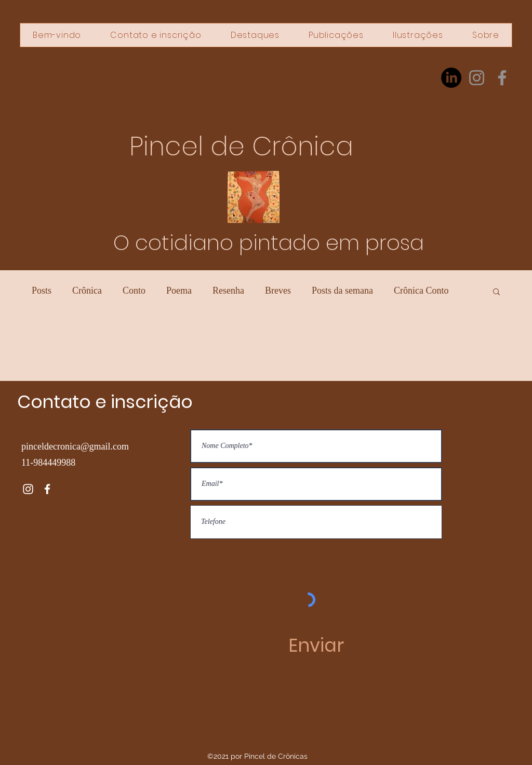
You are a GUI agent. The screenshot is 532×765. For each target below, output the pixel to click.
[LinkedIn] (451, 78)
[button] (496, 292)
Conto (134, 291)
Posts (42, 291)
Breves (278, 291)
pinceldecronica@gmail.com (75, 446)
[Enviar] (316, 645)
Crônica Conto (421, 291)
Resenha (228, 291)
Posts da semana (342, 291)
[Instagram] (477, 78)
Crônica (87, 291)
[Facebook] (502, 78)
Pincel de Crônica (241, 147)
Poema (179, 291)
